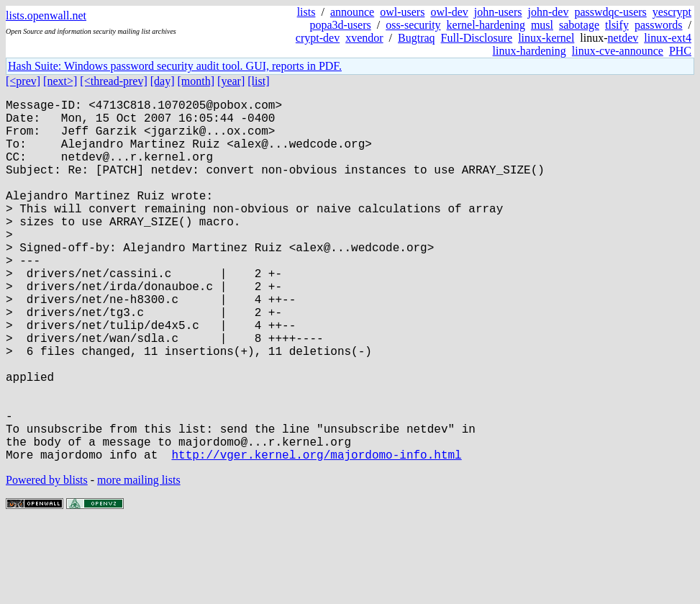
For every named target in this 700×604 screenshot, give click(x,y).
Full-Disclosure (477, 38)
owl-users (402, 12)
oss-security (413, 25)
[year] (231, 81)
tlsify (617, 25)
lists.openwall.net (46, 15)
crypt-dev (318, 38)
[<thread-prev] (113, 81)
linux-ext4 (668, 38)
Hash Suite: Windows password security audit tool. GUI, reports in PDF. (175, 66)
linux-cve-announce (618, 51)
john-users (498, 12)
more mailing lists (139, 560)
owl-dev (449, 12)
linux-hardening (529, 51)
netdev (623, 38)
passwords (659, 25)
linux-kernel (546, 38)
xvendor (364, 38)
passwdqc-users (610, 12)
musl (542, 25)
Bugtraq (417, 38)
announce (352, 12)
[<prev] (23, 81)
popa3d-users (340, 25)
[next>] (60, 81)
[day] (163, 81)
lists (306, 12)
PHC (680, 51)
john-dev (549, 12)
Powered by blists (47, 560)
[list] (258, 81)
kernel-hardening (486, 25)
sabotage (579, 25)
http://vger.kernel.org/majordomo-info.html (316, 535)
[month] (196, 81)
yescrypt (672, 12)
